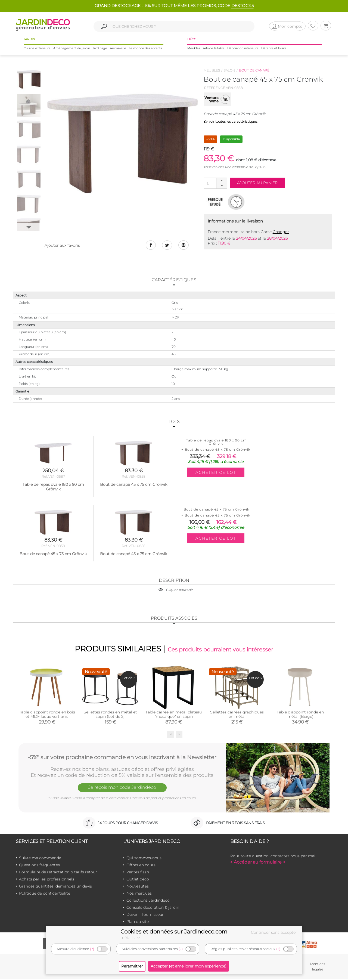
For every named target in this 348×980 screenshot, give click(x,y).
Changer (281, 232)
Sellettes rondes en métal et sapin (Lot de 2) (110, 715)
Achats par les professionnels (47, 880)
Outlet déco (138, 880)
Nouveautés (138, 887)
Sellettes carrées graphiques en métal (237, 715)
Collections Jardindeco (148, 901)
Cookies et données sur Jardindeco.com (174, 932)
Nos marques (139, 894)
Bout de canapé (254, 70)
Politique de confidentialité (45, 894)
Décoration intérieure (243, 49)
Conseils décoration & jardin (153, 908)
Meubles (194, 49)
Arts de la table (214, 49)
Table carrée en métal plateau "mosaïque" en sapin (174, 715)
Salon (229, 70)
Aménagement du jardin (72, 49)
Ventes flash (138, 873)
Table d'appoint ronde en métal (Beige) (300, 715)
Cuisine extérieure (37, 49)
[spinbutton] (215, 183)
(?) (92, 949)
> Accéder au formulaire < (258, 863)
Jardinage (100, 49)
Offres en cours (141, 865)
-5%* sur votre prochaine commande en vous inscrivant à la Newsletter (122, 758)
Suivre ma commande (40, 858)
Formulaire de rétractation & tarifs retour (58, 873)
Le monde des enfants (145, 49)
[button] (222, 181)
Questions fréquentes (39, 865)
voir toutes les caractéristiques (231, 121)
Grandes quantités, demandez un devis (55, 887)
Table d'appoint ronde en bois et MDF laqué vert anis (47, 715)
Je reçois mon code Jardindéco (122, 789)
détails (132, 938)
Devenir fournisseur (145, 915)
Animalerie (118, 49)
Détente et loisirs (274, 49)
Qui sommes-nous (144, 858)
